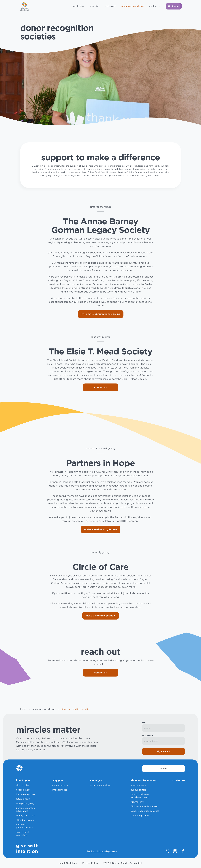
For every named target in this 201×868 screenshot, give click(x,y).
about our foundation (133, 6)
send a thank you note (23, 834)
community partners (141, 815)
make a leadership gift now (101, 529)
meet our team (138, 785)
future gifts (22, 799)
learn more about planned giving (101, 314)
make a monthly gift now (101, 616)
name (145, 723)
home (23, 709)
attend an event (24, 820)
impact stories (60, 790)
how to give (78, 6)
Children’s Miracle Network (145, 806)
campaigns (110, 6)
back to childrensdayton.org (102, 851)
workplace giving (25, 803)
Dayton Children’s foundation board (140, 796)
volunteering (137, 802)
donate (164, 769)
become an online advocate (25, 809)
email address (148, 736)
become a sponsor (26, 794)
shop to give (23, 785)
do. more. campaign (99, 785)
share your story (25, 815)
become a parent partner (24, 826)
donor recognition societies (145, 811)
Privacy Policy (90, 863)
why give (94, 6)
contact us (155, 6)
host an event (23, 790)
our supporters (138, 790)
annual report (59, 785)
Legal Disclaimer (68, 863)
